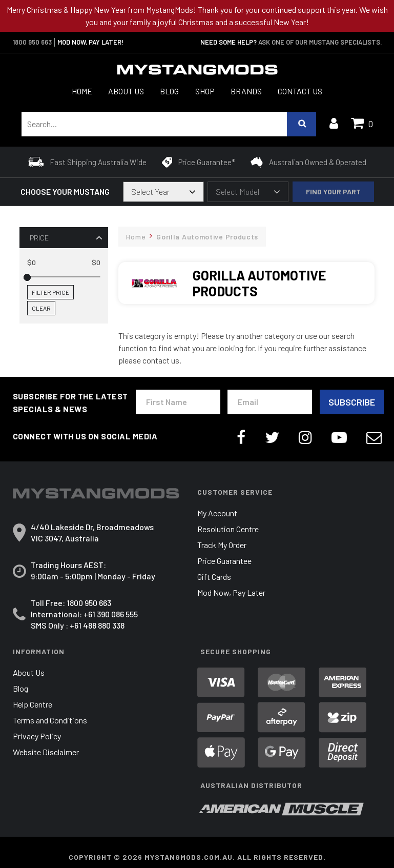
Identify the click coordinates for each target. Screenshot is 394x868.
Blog (169, 91)
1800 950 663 (32, 42)
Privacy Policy (37, 736)
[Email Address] (270, 402)
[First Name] (178, 402)
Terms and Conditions (50, 720)
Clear (41, 308)
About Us (126, 91)
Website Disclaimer (46, 752)
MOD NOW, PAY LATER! (90, 42)
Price (39, 238)
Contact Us (300, 91)
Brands (246, 91)
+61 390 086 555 (111, 614)
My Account (217, 513)
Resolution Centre (228, 529)
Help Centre (33, 704)
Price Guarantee (224, 561)
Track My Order (222, 545)
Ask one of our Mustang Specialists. (320, 42)
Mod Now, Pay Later (231, 592)
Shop (205, 91)
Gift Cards (214, 577)
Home (82, 91)
